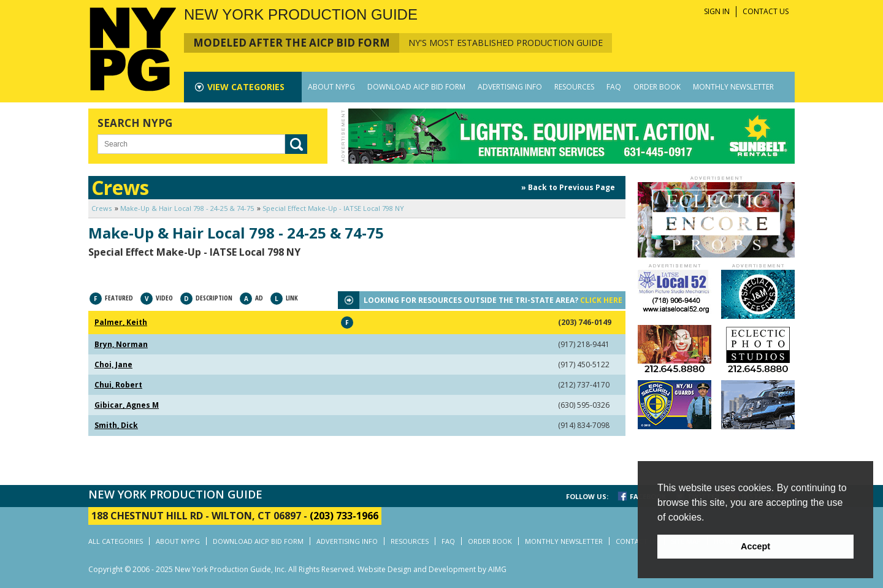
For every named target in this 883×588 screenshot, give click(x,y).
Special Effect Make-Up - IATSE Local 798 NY (333, 208)
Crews (101, 208)
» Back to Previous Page (568, 187)
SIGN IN (717, 11)
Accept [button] (755, 546)
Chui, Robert (118, 385)
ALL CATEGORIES (116, 541)
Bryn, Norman (121, 344)
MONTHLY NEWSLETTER (733, 87)
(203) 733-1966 (344, 516)
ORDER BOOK (657, 87)
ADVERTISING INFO (510, 87)
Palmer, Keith (121, 322)
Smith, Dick (116, 425)
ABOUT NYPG (331, 87)
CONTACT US (766, 11)
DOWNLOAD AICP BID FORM (416, 87)
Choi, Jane (113, 365)
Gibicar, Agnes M (127, 405)
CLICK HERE (601, 300)
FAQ (614, 87)
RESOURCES (574, 87)
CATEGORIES (246, 87)
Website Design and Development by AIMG (432, 569)
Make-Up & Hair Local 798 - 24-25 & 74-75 (187, 208)
